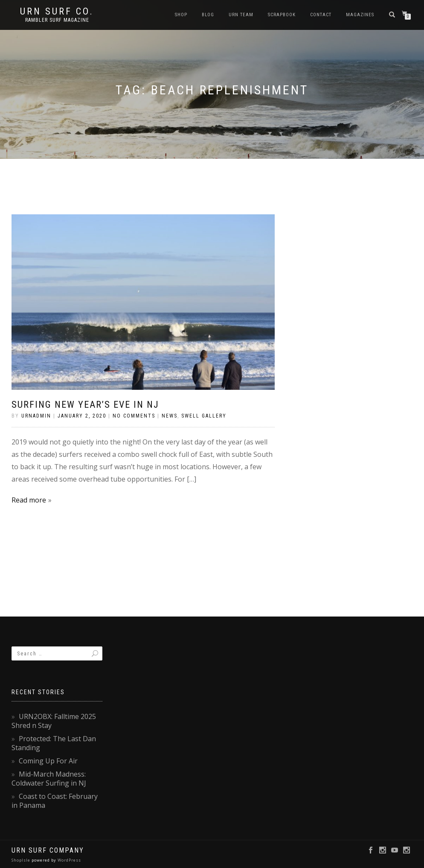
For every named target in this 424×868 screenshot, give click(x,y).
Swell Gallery (204, 416)
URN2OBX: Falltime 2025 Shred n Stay (54, 721)
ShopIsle (22, 860)
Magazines (360, 15)
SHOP (181, 15)
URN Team (241, 15)
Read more (29, 500)
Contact (321, 15)
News (170, 416)
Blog (208, 15)
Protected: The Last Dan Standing (54, 743)
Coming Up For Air (48, 761)
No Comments (134, 416)
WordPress (69, 860)
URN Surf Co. (57, 12)
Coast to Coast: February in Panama (55, 801)
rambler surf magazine (57, 20)
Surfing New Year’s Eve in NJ (85, 405)
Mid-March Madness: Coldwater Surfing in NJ (49, 779)
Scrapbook (282, 15)
